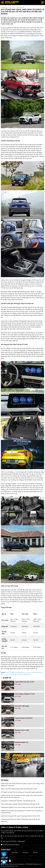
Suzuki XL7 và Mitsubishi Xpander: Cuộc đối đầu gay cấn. (18, 801)
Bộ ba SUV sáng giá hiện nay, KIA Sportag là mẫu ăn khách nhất (20, 816)
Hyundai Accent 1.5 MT (22, 730)
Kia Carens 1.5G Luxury (22, 706)
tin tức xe (12, 7)
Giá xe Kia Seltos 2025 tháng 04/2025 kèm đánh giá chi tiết (19, 789)
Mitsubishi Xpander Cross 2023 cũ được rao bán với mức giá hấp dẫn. (22, 807)
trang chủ (4, 7)
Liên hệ (36, 852)
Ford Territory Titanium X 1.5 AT (25, 694)
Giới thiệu (15, 852)
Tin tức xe (25, 852)
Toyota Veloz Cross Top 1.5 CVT (24, 682)
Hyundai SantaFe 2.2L (22, 742)
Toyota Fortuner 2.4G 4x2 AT (24, 718)
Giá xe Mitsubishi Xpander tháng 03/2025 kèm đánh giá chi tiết (20, 804)
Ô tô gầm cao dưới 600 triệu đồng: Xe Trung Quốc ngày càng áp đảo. (22, 792)
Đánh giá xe (21, 7)
